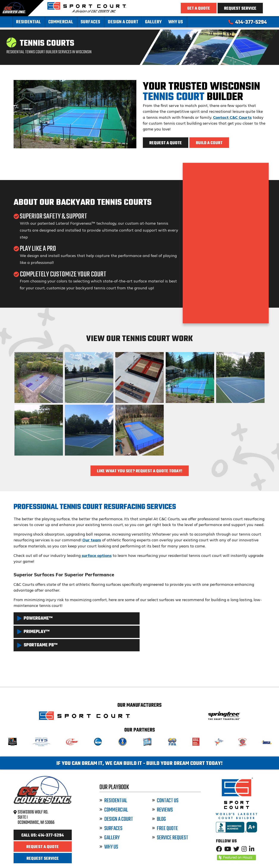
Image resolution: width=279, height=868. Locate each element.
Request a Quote (166, 143)
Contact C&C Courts (232, 117)
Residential (28, 22)
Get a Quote (199, 9)
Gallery (153, 22)
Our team (92, 540)
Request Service (240, 9)
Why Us (176, 22)
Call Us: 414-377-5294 (43, 835)
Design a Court (123, 22)
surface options (97, 555)
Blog (159, 819)
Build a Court (209, 143)
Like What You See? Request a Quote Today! (140, 471)
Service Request (170, 838)
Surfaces (90, 22)
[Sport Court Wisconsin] (87, 11)
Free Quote (165, 829)
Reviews (162, 810)
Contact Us (165, 801)
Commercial (61, 22)
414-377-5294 (248, 22)
